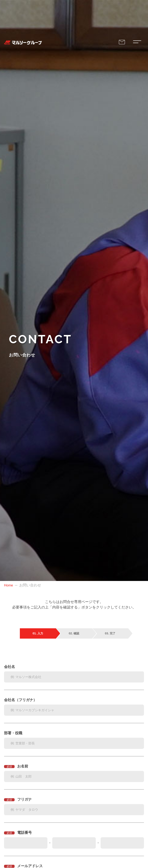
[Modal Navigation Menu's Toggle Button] (137, 42)
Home (9, 585)
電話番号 (24, 833)
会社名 (10, 667)
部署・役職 (13, 733)
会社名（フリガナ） (20, 700)
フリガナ (24, 799)
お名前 (23, 766)
